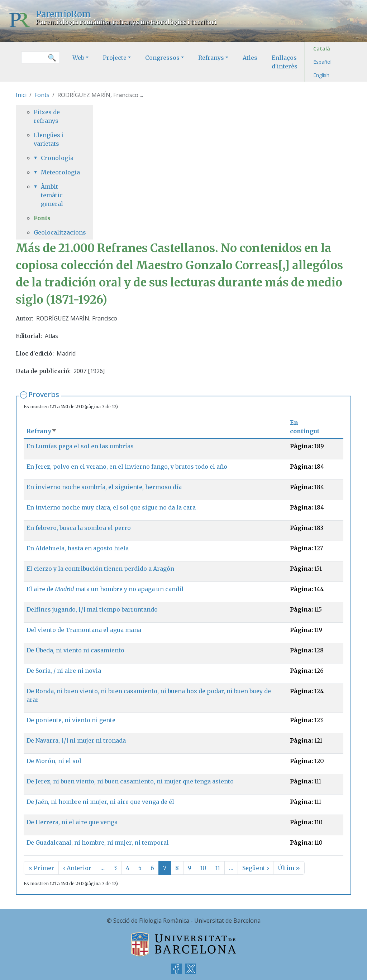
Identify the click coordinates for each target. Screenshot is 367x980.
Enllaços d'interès (285, 62)
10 (203, 868)
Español (322, 62)
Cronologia (57, 158)
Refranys (211, 58)
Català (322, 49)
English (321, 75)
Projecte (115, 58)
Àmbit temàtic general (52, 195)
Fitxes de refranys (47, 116)
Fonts (42, 95)
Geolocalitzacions (54, 232)
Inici (21, 95)
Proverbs (44, 394)
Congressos (162, 58)
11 (218, 868)
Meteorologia (58, 172)
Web (78, 58)
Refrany (42, 431)
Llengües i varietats (49, 139)
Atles (250, 58)
